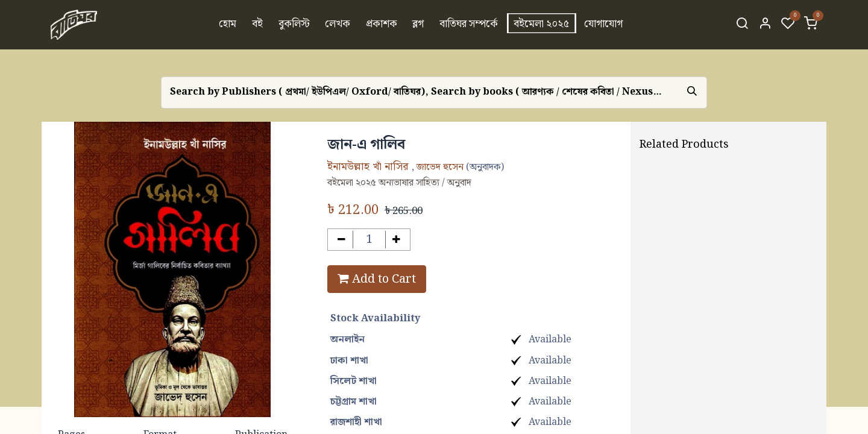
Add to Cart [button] (377, 279)
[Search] (742, 25)
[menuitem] (228, 25)
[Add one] (397, 240)
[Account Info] (765, 25)
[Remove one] (341, 240)
